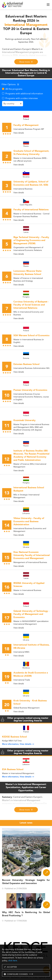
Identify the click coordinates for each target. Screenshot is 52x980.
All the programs (14, 89)
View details (19, 133)
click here (13, 961)
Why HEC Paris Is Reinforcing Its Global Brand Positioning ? (26, 914)
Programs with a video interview (22, 98)
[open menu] (48, 5)
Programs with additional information (24, 93)
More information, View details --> (18, 744)
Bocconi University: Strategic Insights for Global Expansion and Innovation (26, 882)
